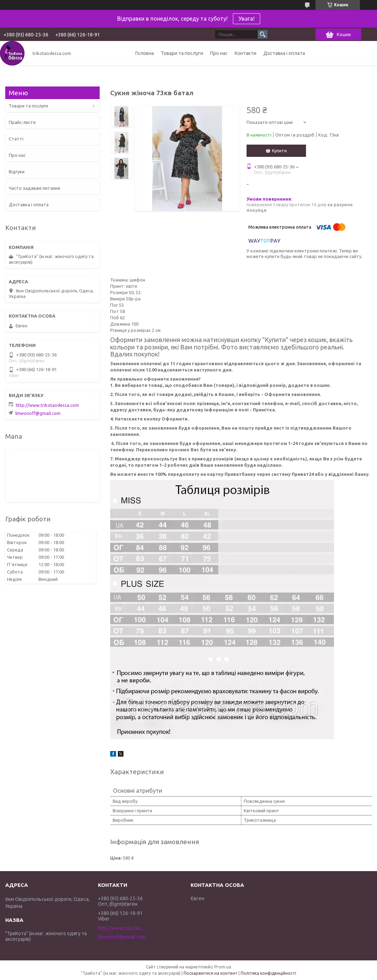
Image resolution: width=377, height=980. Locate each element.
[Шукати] (263, 34)
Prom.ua (223, 967)
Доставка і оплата (284, 53)
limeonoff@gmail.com (38, 413)
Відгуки (17, 172)
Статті (16, 139)
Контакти (246, 53)
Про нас (219, 53)
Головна (145, 53)
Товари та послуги (182, 53)
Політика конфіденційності (268, 973)
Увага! (247, 19)
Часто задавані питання (34, 188)
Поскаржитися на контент (211, 973)
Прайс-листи (22, 122)
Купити (279, 151)
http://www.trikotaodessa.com (47, 405)
